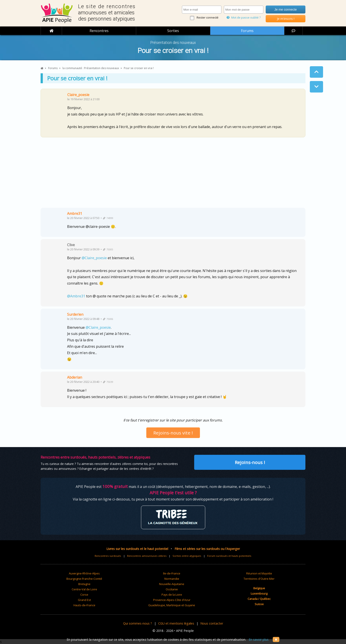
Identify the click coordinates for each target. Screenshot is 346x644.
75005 (108, 249)
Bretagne (84, 584)
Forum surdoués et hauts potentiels (229, 556)
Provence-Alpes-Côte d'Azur (172, 600)
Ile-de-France (172, 573)
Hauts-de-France (84, 605)
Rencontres (99, 31)
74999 (108, 218)
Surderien (75, 314)
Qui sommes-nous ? (138, 623)
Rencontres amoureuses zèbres (147, 556)
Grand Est (84, 600)
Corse (84, 595)
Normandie (172, 579)
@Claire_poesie (94, 258)
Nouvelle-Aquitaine (172, 584)
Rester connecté (208, 17)
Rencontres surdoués (108, 556)
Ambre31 (75, 213)
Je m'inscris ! (286, 19)
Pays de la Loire (172, 595)
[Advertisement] (173, 174)
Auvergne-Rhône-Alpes (84, 573)
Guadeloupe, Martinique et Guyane (172, 605)
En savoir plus (259, 639)
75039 (108, 382)
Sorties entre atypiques (187, 556)
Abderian (75, 377)
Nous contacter (212, 623)
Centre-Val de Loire (84, 589)
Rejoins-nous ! (250, 462)
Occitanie (172, 589)
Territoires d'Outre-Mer (259, 579)
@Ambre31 (76, 296)
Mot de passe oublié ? (244, 17)
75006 (108, 319)
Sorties (173, 31)
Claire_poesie (78, 95)
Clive (71, 245)
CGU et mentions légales (176, 623)
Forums (247, 31)
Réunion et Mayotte (259, 573)
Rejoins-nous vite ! (173, 433)
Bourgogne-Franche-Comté (84, 579)
